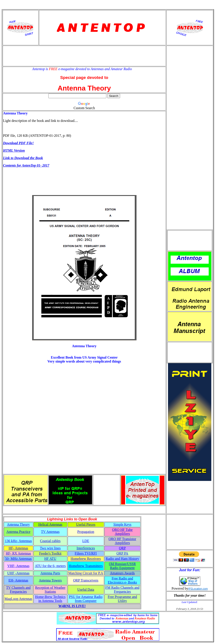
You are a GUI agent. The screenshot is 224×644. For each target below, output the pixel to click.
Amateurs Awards (122, 573)
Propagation (86, 532)
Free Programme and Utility (122, 599)
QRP (122, 548)
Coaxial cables (50, 541)
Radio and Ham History (122, 559)
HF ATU (50, 559)
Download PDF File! (18, 143)
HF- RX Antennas (18, 553)
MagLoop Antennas (18, 599)
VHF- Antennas (18, 566)
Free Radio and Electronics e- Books (122, 580)
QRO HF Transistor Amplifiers (122, 541)
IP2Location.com (198, 589)
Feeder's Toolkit (50, 553)
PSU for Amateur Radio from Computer (86, 599)
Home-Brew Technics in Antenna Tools (50, 599)
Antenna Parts (50, 573)
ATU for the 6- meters (50, 566)
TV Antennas (50, 532)
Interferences (86, 548)
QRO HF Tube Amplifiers (122, 532)
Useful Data (86, 590)
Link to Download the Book (23, 158)
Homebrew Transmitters (86, 566)
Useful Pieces (86, 524)
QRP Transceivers (86, 580)
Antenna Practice (18, 532)
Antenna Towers (50, 580)
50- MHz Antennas (18, 559)
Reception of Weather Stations (50, 590)
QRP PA (122, 553)
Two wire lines (50, 548)
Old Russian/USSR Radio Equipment (122, 566)
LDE (86, 541)
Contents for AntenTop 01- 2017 (26, 165)
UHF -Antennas (18, 573)
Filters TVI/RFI (86, 553)
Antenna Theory (18, 524)
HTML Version (14, 150)
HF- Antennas (18, 548)
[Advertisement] (84, 56)
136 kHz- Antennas (18, 541)
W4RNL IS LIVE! (72, 606)
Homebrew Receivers (86, 559)
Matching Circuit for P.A (86, 573)
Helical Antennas (50, 524)
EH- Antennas (18, 580)
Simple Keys (122, 524)
